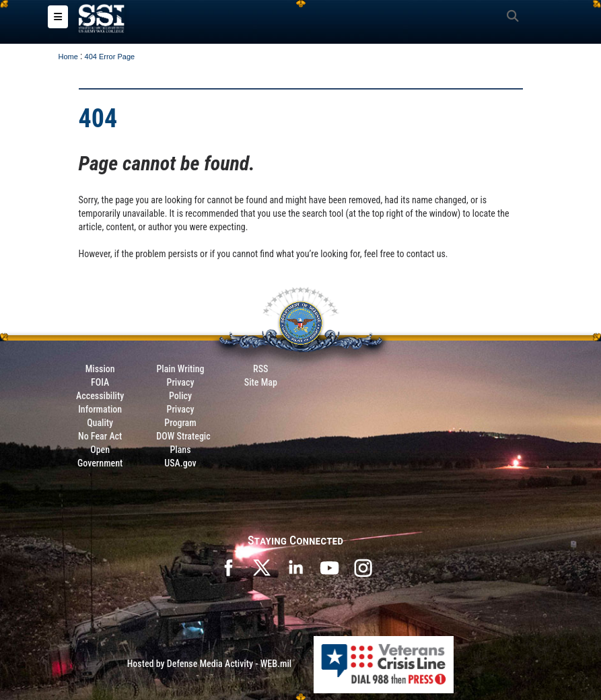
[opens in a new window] (363, 567)
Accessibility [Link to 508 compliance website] (100, 396)
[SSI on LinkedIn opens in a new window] (295, 567)
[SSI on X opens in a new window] (262, 567)
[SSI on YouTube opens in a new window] (329, 567)
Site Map (261, 382)
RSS (260, 369)
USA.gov (180, 463)
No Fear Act (100, 436)
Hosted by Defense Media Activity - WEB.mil (209, 664)
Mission (100, 369)
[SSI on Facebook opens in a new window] (228, 567)
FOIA (100, 382)
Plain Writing (180, 369)
